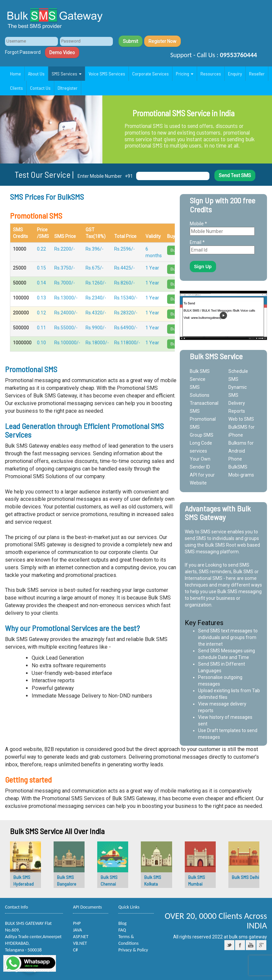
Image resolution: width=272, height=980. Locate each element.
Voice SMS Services (107, 74)
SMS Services (67, 74)
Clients (16, 88)
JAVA (77, 930)
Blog (122, 923)
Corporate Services (150, 74)
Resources (211, 74)
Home (15, 74)
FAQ (122, 930)
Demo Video (62, 53)
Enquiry (235, 74)
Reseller (257, 74)
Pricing (185, 74)
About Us (36, 74)
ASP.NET (81, 937)
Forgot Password (23, 52)
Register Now (162, 41)
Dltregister (68, 88)
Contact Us (40, 88)
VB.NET (80, 943)
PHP (77, 923)
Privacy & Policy (133, 950)
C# (75, 950)
